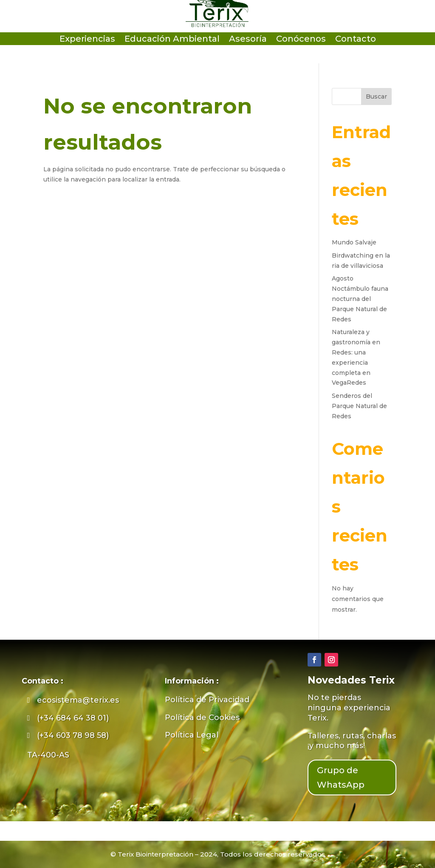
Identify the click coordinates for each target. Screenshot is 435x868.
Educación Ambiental (172, 40)
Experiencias (87, 40)
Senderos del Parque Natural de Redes (359, 406)
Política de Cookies (202, 718)
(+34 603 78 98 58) (73, 735)
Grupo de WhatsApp (341, 777)
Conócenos (301, 40)
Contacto (356, 40)
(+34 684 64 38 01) (73, 718)
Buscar (376, 96)
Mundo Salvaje (354, 242)
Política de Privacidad (207, 700)
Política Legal (192, 735)
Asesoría (248, 40)
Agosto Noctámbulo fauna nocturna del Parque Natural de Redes (360, 299)
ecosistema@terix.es (78, 700)
